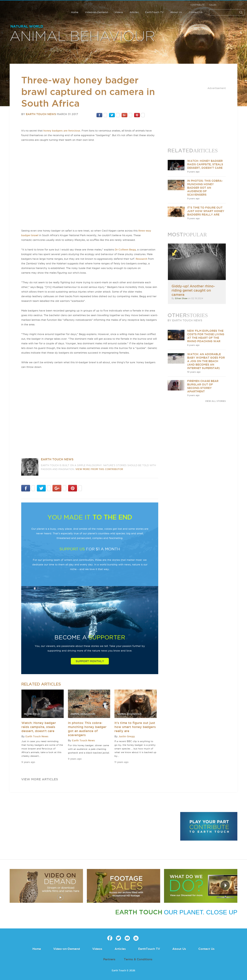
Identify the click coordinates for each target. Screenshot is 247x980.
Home (75, 12)
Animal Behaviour (82, 37)
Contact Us (196, 12)
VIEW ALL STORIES (215, 401)
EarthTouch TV (154, 12)
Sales (213, 5)
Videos (119, 12)
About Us (176, 12)
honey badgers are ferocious (62, 131)
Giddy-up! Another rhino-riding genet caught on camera (193, 290)
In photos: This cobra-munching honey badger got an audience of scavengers (205, 188)
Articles (134, 12)
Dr (117, 249)
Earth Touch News (41, 114)
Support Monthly (90, 661)
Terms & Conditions (138, 959)
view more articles (40, 779)
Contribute (197, 5)
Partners (109, 959)
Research (141, 259)
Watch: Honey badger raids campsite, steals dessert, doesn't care (39, 727)
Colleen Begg (127, 249)
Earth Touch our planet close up (24, 10)
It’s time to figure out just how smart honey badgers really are (135, 727)
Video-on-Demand (96, 12)
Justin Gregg (127, 736)
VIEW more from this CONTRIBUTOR (99, 469)
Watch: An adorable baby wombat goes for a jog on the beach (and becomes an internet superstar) (206, 361)
